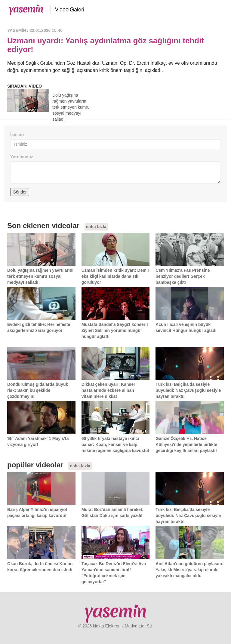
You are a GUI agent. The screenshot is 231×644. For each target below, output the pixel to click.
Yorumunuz (22, 157)
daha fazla (96, 227)
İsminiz (17, 135)
